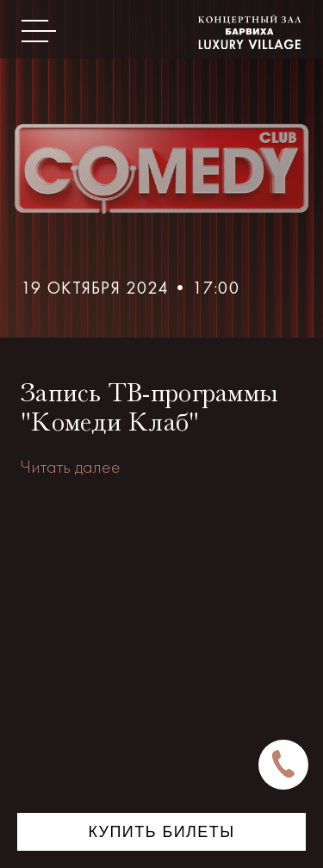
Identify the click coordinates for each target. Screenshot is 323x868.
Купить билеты (161, 832)
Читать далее (71, 466)
